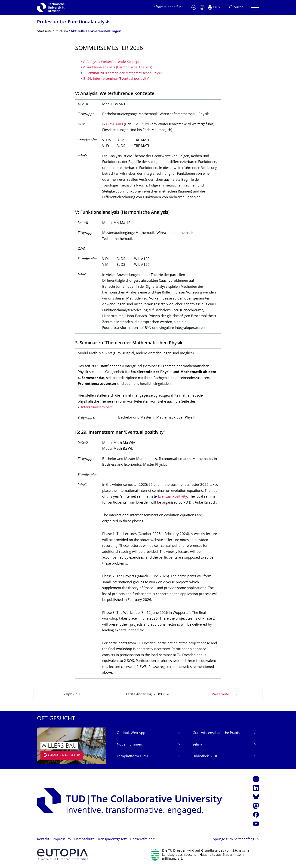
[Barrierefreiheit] (202, 8)
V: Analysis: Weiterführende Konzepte (112, 62)
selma (197, 745)
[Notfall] (194, 8)
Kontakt (43, 839)
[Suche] (236, 8)
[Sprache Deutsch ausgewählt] (214, 8)
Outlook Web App (131, 733)
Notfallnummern (130, 745)
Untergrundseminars (96, 408)
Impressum (62, 839)
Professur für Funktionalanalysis (74, 22)
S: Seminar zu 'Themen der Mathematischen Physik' (123, 73)
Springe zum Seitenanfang (234, 839)
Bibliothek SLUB (205, 756)
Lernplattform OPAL (133, 756)
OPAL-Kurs (114, 124)
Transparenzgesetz (112, 839)
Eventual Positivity (173, 497)
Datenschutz (84, 839)
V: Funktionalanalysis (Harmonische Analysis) (117, 68)
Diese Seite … (222, 695)
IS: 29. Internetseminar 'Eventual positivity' (116, 79)
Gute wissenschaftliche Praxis (216, 733)
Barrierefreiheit (142, 839)
